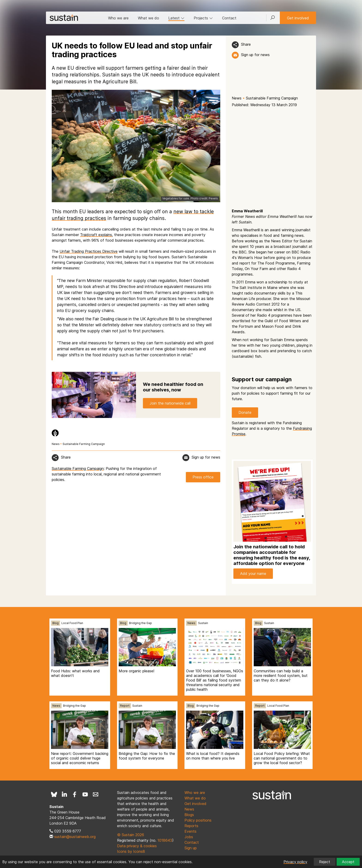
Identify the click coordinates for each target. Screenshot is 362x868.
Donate (245, 412)
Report (125, 706)
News (237, 98)
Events (190, 831)
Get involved (298, 18)
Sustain (203, 623)
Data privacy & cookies (137, 846)
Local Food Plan (72, 623)
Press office (203, 477)
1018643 (165, 840)
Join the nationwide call (170, 403)
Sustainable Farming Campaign (272, 98)
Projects (203, 18)
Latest (176, 18)
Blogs (189, 815)
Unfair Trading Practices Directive (89, 251)
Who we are (118, 18)
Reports (191, 826)
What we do (148, 18)
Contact (229, 18)
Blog (56, 623)
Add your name (253, 574)
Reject (325, 862)
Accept (348, 862)
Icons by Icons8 (131, 851)
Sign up (191, 848)
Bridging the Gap (140, 623)
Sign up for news (255, 55)
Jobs (189, 837)
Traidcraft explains (96, 235)
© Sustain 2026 (131, 835)
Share (246, 44)
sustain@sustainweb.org (75, 837)
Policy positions (198, 820)
